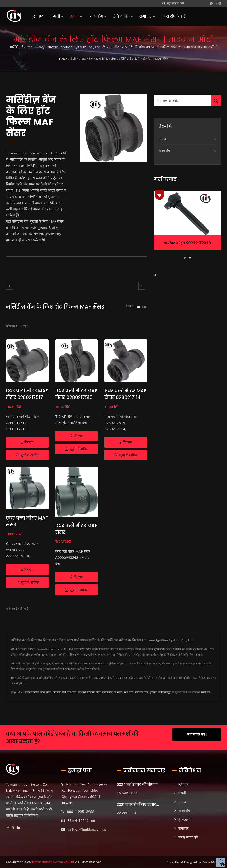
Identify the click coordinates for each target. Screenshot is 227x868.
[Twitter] (13, 828)
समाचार (147, 16)
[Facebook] (8, 828)
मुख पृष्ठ (37, 16)
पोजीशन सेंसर (142, 692)
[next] (142, 286)
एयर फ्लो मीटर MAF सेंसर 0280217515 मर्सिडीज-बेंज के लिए (76, 397)
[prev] (10, 286)
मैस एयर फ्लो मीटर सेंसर (103, 59)
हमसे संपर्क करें (173, 16)
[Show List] (144, 306)
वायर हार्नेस (46, 692)
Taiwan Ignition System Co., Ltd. (53, 862)
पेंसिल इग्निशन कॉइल (112, 692)
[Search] (187, 3)
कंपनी (57, 16)
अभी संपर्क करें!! (197, 734)
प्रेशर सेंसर (129, 692)
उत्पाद (76, 16)
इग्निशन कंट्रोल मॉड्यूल (160, 692)
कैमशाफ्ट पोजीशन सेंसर (89, 692)
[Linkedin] (18, 828)
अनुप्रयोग (97, 16)
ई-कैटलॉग (123, 16)
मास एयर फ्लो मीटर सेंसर (65, 692)
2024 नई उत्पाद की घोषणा (137, 785)
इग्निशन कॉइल (32, 692)
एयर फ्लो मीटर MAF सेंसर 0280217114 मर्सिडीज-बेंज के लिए (126, 397)
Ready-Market (211, 862)
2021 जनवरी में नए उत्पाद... (138, 805)
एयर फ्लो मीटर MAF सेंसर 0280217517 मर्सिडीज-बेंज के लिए (27, 397)
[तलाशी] (164, 3)
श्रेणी (73, 59)
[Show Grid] (139, 306)
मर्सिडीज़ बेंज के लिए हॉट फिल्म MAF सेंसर (144, 59)
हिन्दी (218, 4)
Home (63, 59)
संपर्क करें (206, 692)
